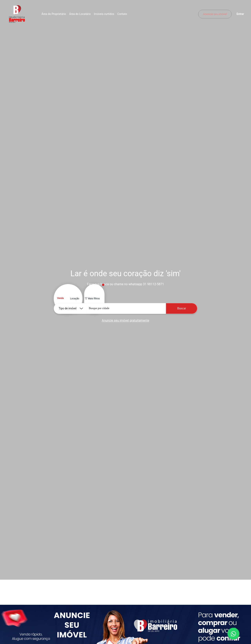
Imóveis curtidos (105, 15)
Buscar (182, 308)
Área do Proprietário (55, 15)
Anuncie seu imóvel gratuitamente (125, 320)
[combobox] (126, 308)
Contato (123, 15)
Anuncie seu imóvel (214, 15)
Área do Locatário (81, 15)
